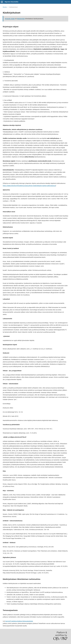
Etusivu (5, 7)
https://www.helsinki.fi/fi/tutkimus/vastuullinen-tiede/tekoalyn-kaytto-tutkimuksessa (29, 186)
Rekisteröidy (21, 19)
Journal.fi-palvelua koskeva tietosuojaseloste (19, 621)
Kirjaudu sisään (10, 19)
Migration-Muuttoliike (12, 2)
